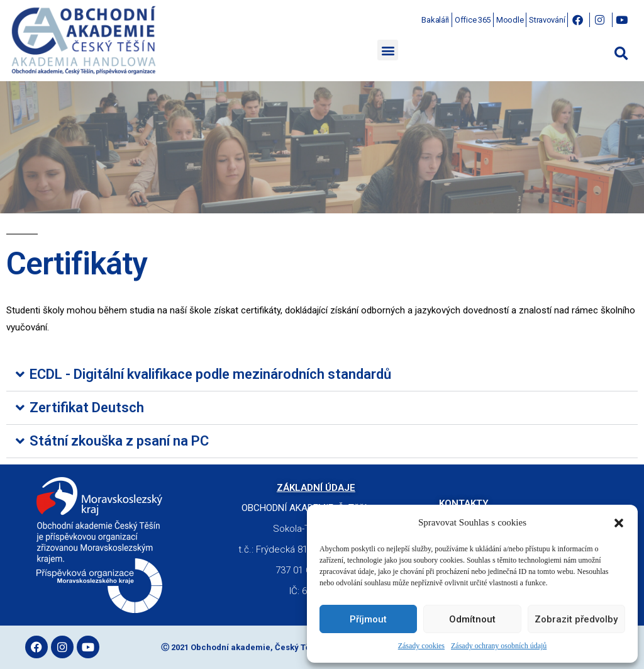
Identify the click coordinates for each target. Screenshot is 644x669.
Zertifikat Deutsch (87, 408)
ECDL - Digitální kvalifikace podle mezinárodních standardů (210, 374)
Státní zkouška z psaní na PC (119, 441)
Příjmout (368, 619)
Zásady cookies (421, 646)
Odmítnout (472, 619)
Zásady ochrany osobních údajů (499, 646)
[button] (619, 523)
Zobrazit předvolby (576, 619)
